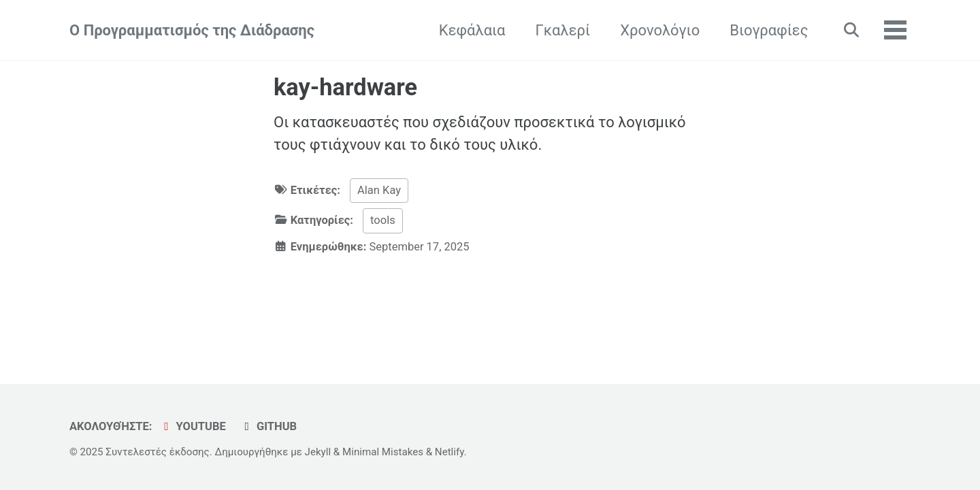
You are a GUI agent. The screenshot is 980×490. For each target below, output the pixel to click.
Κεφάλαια (472, 30)
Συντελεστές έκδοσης (157, 452)
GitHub (268, 426)
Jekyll (318, 452)
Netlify (450, 452)
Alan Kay (379, 190)
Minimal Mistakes (383, 452)
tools (383, 220)
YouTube (193, 426)
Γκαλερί (562, 30)
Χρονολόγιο (660, 30)
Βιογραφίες (769, 30)
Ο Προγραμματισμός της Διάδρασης (192, 30)
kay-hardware (345, 87)
